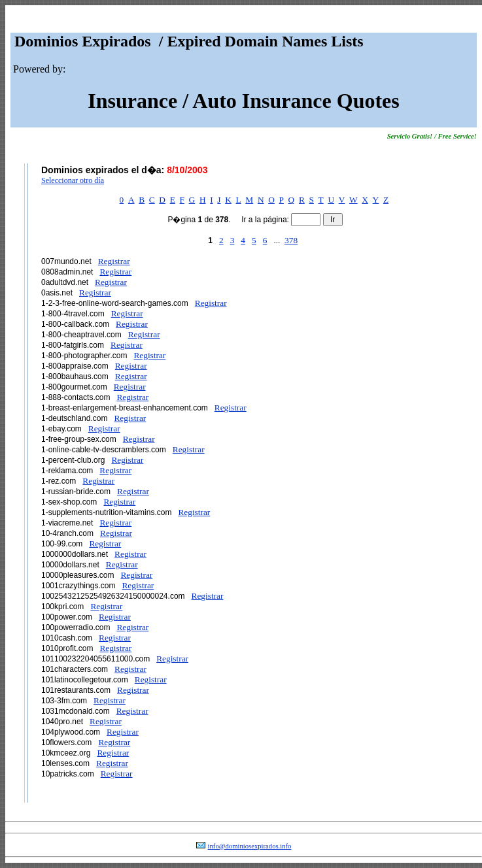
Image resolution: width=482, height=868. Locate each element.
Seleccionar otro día (73, 180)
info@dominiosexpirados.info (250, 846)
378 (291, 240)
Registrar (114, 261)
